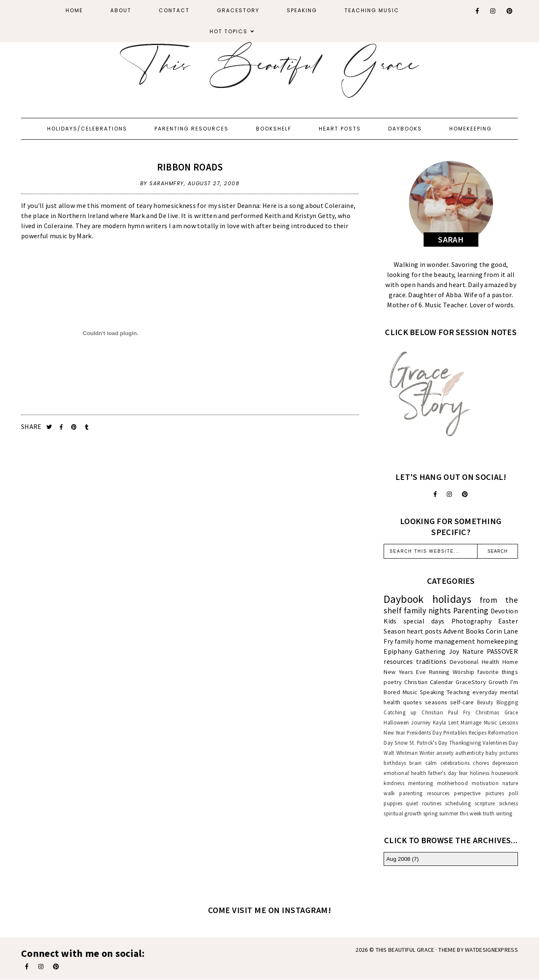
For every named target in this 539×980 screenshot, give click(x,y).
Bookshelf (274, 129)
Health (490, 662)
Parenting (471, 610)
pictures (495, 793)
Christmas (487, 712)
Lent (454, 722)
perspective (467, 793)
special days (424, 621)
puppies (393, 803)
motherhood (452, 783)
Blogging (507, 702)
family (404, 641)
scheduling (458, 803)
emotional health (405, 773)
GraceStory (238, 10)
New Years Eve (405, 672)
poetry (393, 682)
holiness (480, 773)
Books (475, 631)
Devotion (504, 611)
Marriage (471, 722)
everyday (485, 692)
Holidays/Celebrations (87, 129)
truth (489, 813)
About (121, 10)
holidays (452, 599)
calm (431, 763)
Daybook (404, 599)
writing (504, 813)
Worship (463, 672)
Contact (174, 10)
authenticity (470, 753)
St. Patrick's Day (428, 743)
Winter (427, 753)
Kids (390, 621)
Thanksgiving (465, 743)
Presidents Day (424, 732)
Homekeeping (471, 129)
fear (463, 773)
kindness (394, 783)
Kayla (440, 722)
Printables (455, 732)
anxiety (445, 753)
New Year (394, 732)
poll (513, 793)
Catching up (400, 712)
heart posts (424, 631)
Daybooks (405, 129)
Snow (401, 743)
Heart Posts (340, 129)
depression (505, 763)
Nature (473, 651)
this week (471, 813)
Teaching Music (372, 10)
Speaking (302, 10)
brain (416, 763)
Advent (454, 631)
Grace (511, 712)
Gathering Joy (437, 651)
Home (74, 10)
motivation (485, 783)
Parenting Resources (192, 129)
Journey (421, 722)
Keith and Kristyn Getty (300, 216)
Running (439, 672)
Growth (498, 682)
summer (449, 813)
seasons (436, 702)
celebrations (455, 763)
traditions (431, 661)
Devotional (464, 662)
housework (505, 773)
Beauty (485, 702)
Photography (471, 621)
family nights (427, 610)
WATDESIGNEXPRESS (491, 950)
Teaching (458, 692)
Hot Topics (229, 31)
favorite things (498, 672)
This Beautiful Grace (405, 950)
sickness (508, 803)
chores (481, 763)
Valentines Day (500, 743)
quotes (412, 702)
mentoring (421, 783)
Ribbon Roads (190, 167)
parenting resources (424, 793)
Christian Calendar (429, 682)
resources (398, 661)
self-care (462, 702)
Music (410, 692)
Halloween (396, 722)
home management (445, 641)
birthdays (395, 763)
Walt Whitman (400, 753)
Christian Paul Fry (446, 712)
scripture (485, 803)
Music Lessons (501, 722)
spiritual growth (403, 813)
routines (432, 803)
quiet (412, 803)
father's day (442, 773)
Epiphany (398, 651)
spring (431, 813)
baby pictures (502, 753)
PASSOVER (502, 651)
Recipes (478, 732)
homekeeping (497, 641)
